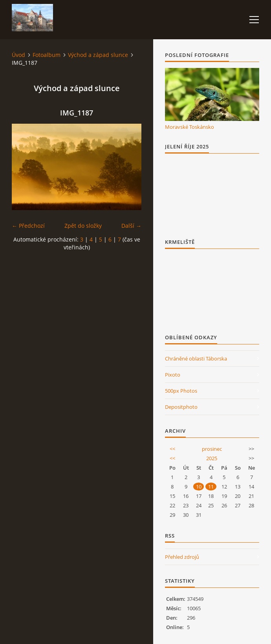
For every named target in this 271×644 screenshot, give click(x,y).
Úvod (18, 55)
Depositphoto (181, 407)
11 (211, 487)
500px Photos (181, 391)
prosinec (212, 449)
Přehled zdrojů (182, 557)
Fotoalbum (47, 55)
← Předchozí (28, 226)
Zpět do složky (83, 226)
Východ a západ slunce (98, 55)
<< (172, 449)
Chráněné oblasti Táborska (196, 359)
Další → (131, 226)
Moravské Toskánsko (190, 127)
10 (199, 487)
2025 (212, 458)
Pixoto (173, 375)
